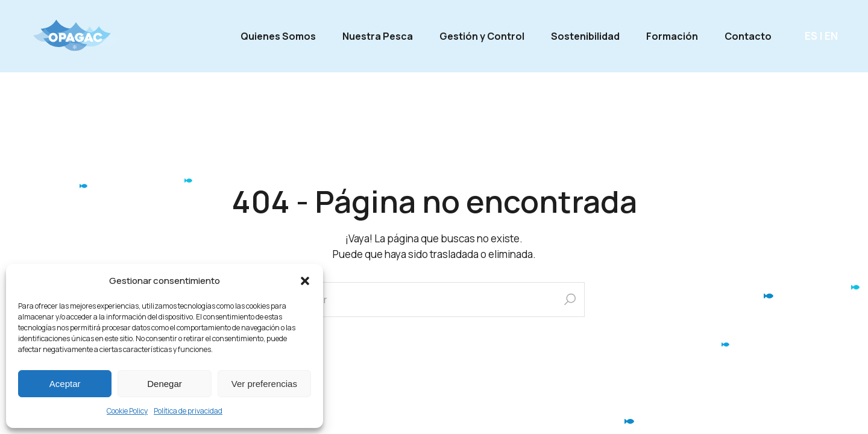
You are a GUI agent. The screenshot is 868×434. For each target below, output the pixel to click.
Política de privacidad (188, 411)
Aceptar (65, 384)
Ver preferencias (264, 384)
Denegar (165, 384)
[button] (305, 281)
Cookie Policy (127, 411)
